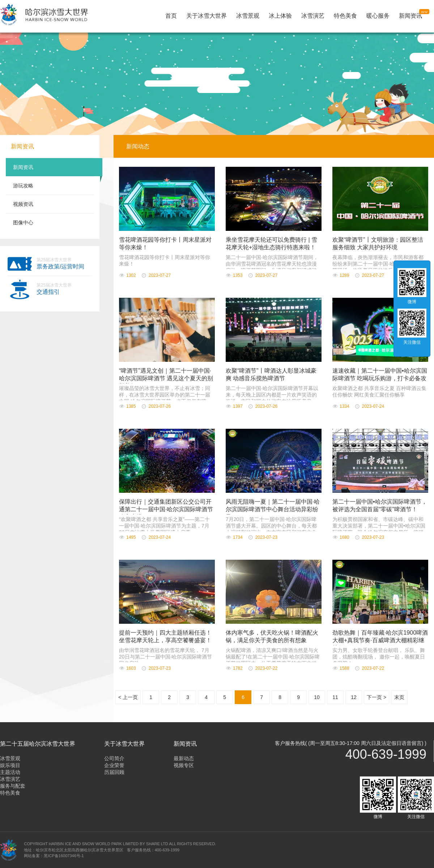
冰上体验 (280, 16)
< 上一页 (128, 697)
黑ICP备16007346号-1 (64, 856)
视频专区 (184, 765)
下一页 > (376, 697)
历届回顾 (114, 772)
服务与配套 (13, 786)
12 (354, 697)
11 (335, 697)
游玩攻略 (23, 186)
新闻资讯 (412, 15)
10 (317, 697)
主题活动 (10, 772)
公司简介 (114, 758)
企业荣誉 (114, 765)
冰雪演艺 (313, 16)
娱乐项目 (10, 765)
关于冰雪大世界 (207, 16)
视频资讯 (23, 204)
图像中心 (23, 223)
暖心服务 (378, 16)
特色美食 (345, 16)
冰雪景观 (248, 16)
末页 (399, 697)
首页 (171, 16)
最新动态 (184, 758)
